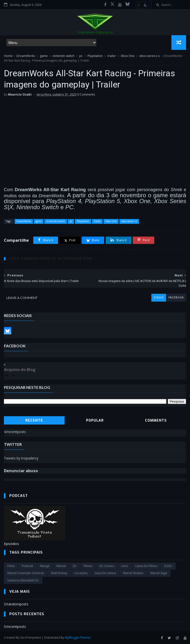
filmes (88, 566)
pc (81, 56)
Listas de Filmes (146, 566)
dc (75, 566)
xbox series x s (150, 56)
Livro (125, 566)
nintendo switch (63, 56)
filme (11, 566)
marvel (61, 566)
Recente (34, 420)
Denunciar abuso (21, 471)
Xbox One (128, 56)
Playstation (95, 56)
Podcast (27, 566)
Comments (156, 420)
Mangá (45, 566)
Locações (81, 573)
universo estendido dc (23, 580)
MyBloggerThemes (78, 638)
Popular (95, 420)
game (44, 56)
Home (8, 56)
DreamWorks (26, 56)
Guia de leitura (105, 573)
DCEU (168, 566)
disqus (159, 298)
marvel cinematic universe (26, 573)
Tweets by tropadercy (21, 458)
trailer (112, 56)
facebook (176, 298)
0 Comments (86, 94)
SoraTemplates (31, 638)
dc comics (107, 566)
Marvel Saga (159, 573)
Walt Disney (59, 573)
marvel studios (133, 573)
